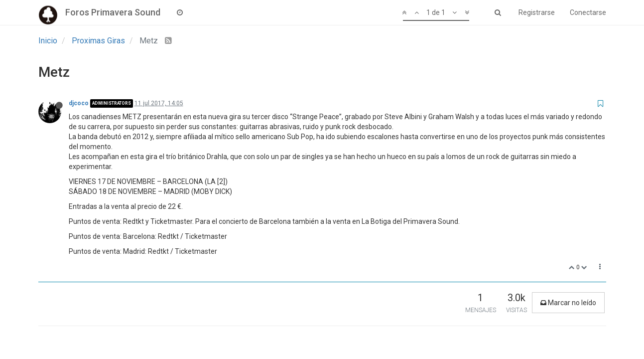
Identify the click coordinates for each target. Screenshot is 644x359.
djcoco (79, 103)
